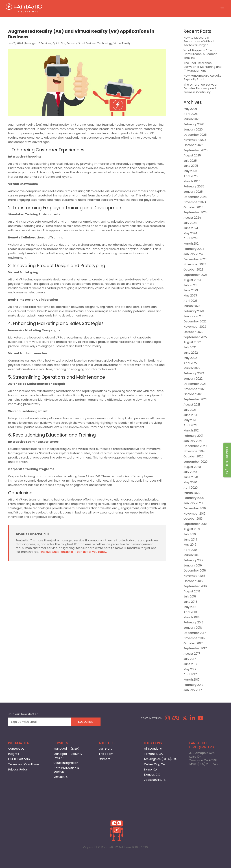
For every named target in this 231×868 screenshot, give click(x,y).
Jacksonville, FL (155, 780)
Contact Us (16, 749)
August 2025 (192, 155)
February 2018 (193, 622)
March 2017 (192, 680)
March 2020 (192, 493)
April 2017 (190, 674)
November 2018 (195, 576)
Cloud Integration (66, 763)
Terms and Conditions (24, 764)
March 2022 (192, 368)
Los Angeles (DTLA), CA (160, 759)
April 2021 (190, 425)
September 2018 (195, 586)
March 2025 (192, 181)
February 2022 (194, 373)
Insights (14, 754)
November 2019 (194, 514)
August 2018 (192, 591)
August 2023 (192, 280)
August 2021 (192, 405)
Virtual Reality (122, 43)
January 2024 (193, 254)
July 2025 (190, 161)
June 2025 (191, 166)
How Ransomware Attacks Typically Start (202, 77)
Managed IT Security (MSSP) (68, 756)
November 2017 (195, 638)
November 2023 (195, 264)
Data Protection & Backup (66, 770)
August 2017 (192, 654)
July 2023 (190, 285)
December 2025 (195, 135)
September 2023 (195, 275)
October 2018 (193, 581)
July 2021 (190, 410)
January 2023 (193, 316)
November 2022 (195, 327)
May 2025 (190, 171)
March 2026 (192, 119)
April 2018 (190, 612)
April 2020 (191, 488)
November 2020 (195, 451)
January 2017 (193, 690)
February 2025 (194, 186)
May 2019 (190, 545)
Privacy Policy (18, 770)
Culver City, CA (154, 764)
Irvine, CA (151, 770)
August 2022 (192, 342)
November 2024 (195, 202)
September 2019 (195, 524)
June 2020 (191, 477)
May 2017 (190, 669)
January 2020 (193, 503)
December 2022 (195, 321)
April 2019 (190, 550)
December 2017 (195, 633)
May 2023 (190, 295)
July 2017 (190, 659)
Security (72, 43)
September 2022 (195, 337)
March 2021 (191, 430)
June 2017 (190, 664)
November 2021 (194, 389)
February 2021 (193, 436)
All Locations (153, 749)
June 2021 (190, 415)
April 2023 (190, 301)
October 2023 (193, 270)
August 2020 (192, 467)
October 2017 (193, 643)
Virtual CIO (61, 777)
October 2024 (194, 207)
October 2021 (193, 394)
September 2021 (195, 399)
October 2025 (193, 145)
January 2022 (193, 379)
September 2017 (195, 648)
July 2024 (190, 223)
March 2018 (192, 617)
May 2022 (190, 358)
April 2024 (191, 238)
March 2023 (192, 306)
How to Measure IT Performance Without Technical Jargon (199, 41)
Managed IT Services (38, 43)
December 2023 (195, 259)
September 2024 (196, 212)
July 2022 (190, 347)
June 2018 (190, 602)
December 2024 (195, 197)
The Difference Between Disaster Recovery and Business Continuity (201, 88)
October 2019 (193, 519)
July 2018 (190, 596)
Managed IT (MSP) (66, 749)
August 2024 (192, 218)
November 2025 (195, 140)
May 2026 (190, 109)
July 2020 (190, 472)
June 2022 (191, 353)
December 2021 (195, 384)
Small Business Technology (95, 43)
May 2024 (190, 233)
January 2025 (193, 192)
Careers (104, 759)
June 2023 (191, 290)
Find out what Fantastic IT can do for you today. (73, 552)
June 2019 (190, 540)
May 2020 (190, 482)
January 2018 (193, 628)
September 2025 (196, 150)
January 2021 (193, 441)
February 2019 (193, 560)
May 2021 (190, 420)
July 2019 (190, 534)
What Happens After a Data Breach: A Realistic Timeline (200, 54)
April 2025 (191, 176)
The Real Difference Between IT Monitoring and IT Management (202, 67)
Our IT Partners (19, 759)
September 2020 (196, 462)
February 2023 (194, 311)
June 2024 (191, 228)
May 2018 (190, 607)
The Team (106, 754)
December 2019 (195, 508)
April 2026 (191, 114)
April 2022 (190, 363)
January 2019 (193, 565)
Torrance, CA (153, 754)
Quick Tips (59, 43)
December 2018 (195, 571)
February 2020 (194, 498)
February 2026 (194, 124)
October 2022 (193, 332)
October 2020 (193, 456)
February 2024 (194, 249)
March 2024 (192, 244)
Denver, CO (152, 775)
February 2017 (193, 685)
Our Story (105, 749)
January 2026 (193, 129)
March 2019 (191, 555)
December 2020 (195, 446)
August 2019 (192, 529)
